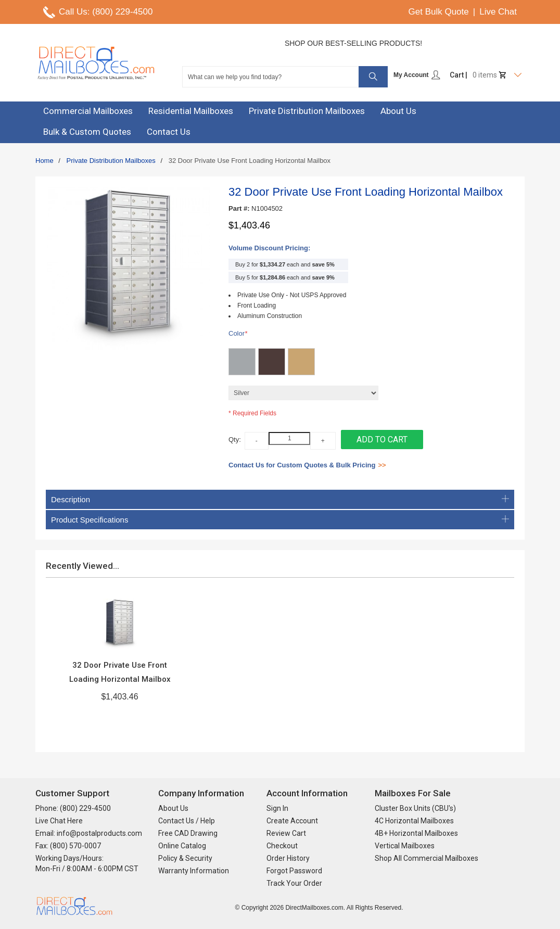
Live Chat (498, 12)
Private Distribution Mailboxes (111, 161)
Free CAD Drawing (188, 833)
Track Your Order (294, 883)
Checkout (282, 846)
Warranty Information (194, 871)
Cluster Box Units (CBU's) (415, 808)
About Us (173, 808)
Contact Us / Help (187, 821)
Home (44, 161)
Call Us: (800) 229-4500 (106, 12)
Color (238, 334)
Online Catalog (182, 846)
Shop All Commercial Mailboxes (427, 858)
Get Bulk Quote (439, 12)
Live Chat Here (59, 821)
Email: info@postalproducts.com (89, 833)
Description (280, 499)
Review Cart (286, 833)
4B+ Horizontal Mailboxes (416, 833)
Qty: (235, 440)
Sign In (277, 808)
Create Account (292, 821)
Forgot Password (294, 871)
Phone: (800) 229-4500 (73, 808)
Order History (288, 858)
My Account (417, 75)
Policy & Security (185, 858)
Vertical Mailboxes (405, 846)
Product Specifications (280, 520)
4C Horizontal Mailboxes (414, 821)
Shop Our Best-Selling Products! (353, 43)
